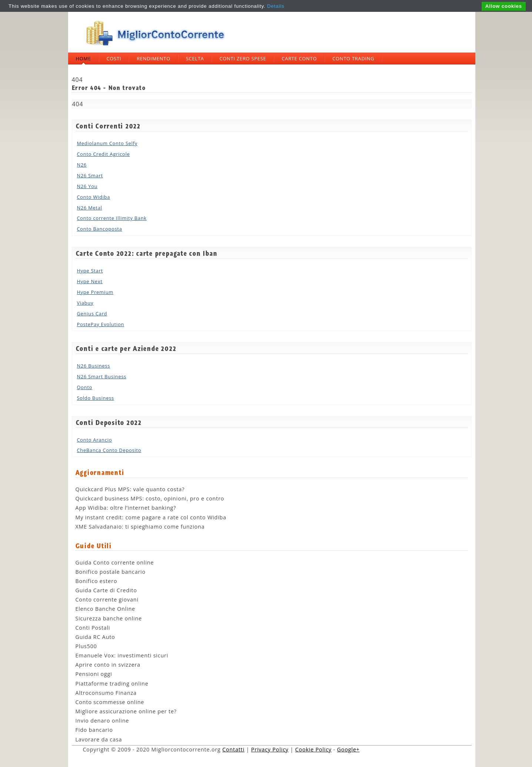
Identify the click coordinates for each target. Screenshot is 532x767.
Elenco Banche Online (106, 609)
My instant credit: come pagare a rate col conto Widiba (151, 517)
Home (83, 58)
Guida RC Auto (95, 637)
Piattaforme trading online (112, 684)
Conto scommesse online (110, 702)
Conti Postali (93, 628)
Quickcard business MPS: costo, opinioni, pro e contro (150, 498)
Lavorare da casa (99, 739)
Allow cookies (504, 6)
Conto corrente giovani (107, 599)
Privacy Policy (270, 749)
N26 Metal (90, 208)
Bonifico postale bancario (111, 572)
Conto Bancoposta (100, 229)
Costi (114, 58)
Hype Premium (95, 292)
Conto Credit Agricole (103, 154)
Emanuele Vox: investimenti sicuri (122, 655)
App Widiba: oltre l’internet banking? (126, 508)
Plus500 (86, 646)
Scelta (195, 58)
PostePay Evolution (101, 324)
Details (276, 6)
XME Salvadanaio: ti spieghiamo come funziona (140, 527)
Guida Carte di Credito (106, 590)
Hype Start (90, 271)
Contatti (234, 749)
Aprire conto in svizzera (108, 665)
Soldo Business (96, 398)
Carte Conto (299, 58)
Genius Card (92, 314)
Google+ (348, 749)
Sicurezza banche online (109, 618)
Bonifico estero (96, 581)
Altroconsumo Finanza (106, 693)
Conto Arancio (95, 440)
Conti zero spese (243, 58)
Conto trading (353, 58)
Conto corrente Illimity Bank (112, 218)
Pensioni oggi (94, 674)
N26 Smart (90, 175)
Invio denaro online (102, 721)
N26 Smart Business (102, 376)
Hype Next (90, 281)
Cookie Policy (313, 749)
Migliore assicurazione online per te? (126, 711)
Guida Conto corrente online (115, 562)
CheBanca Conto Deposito (109, 450)
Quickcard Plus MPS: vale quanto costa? (130, 489)
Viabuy (85, 303)
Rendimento (153, 58)
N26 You (87, 186)
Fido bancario (94, 730)
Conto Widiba (94, 197)
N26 (82, 165)
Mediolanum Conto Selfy (107, 143)
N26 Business (94, 366)
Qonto (85, 387)
